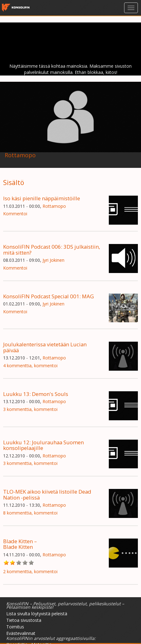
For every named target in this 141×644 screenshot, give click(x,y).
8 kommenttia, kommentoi (30, 513)
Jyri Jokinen (53, 260)
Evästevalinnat (21, 633)
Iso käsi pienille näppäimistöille (42, 198)
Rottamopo (54, 206)
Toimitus (15, 627)
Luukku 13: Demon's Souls (36, 394)
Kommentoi (15, 214)
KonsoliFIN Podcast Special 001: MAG (48, 296)
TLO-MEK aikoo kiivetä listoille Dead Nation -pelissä (47, 494)
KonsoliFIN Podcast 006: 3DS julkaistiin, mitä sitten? (52, 249)
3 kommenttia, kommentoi (30, 409)
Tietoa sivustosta (24, 620)
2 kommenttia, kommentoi (30, 571)
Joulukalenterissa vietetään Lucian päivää (45, 347)
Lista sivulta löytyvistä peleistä (37, 614)
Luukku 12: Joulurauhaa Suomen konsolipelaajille (43, 445)
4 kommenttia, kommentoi (30, 366)
